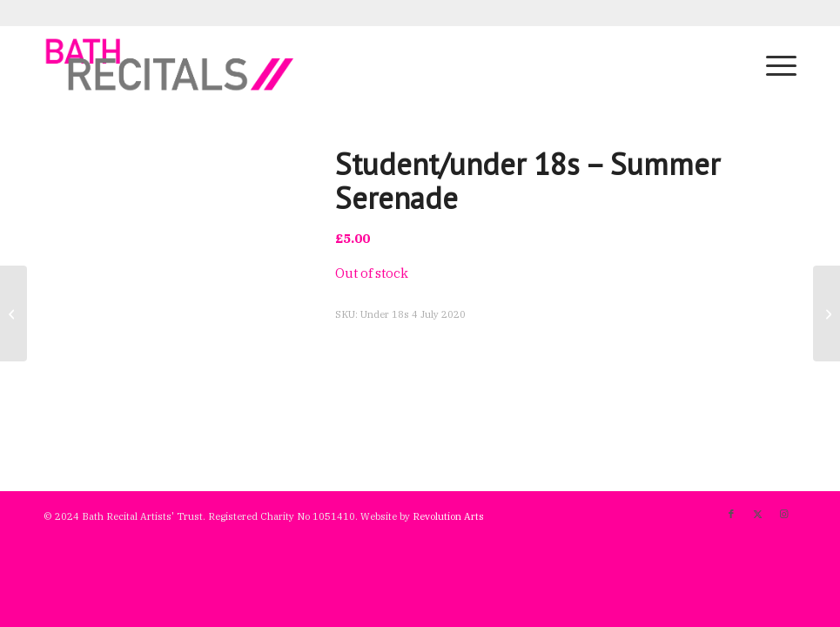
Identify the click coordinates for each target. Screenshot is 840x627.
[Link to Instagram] (783, 514)
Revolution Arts (448, 516)
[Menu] (773, 64)
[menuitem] (773, 64)
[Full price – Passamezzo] (827, 313)
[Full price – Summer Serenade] (13, 313)
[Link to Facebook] (731, 514)
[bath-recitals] (170, 64)
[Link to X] (757, 514)
